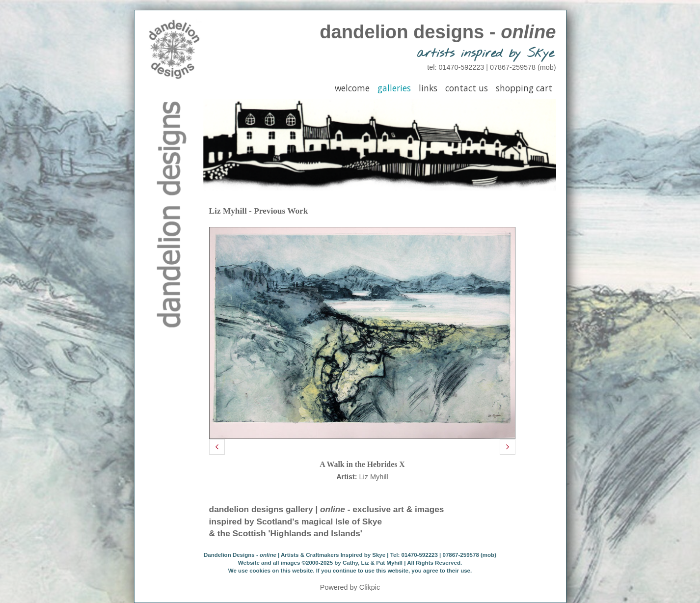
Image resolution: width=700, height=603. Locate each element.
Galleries (394, 88)
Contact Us (467, 88)
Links (428, 88)
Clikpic (370, 587)
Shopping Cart (524, 88)
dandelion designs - (438, 32)
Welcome (352, 88)
